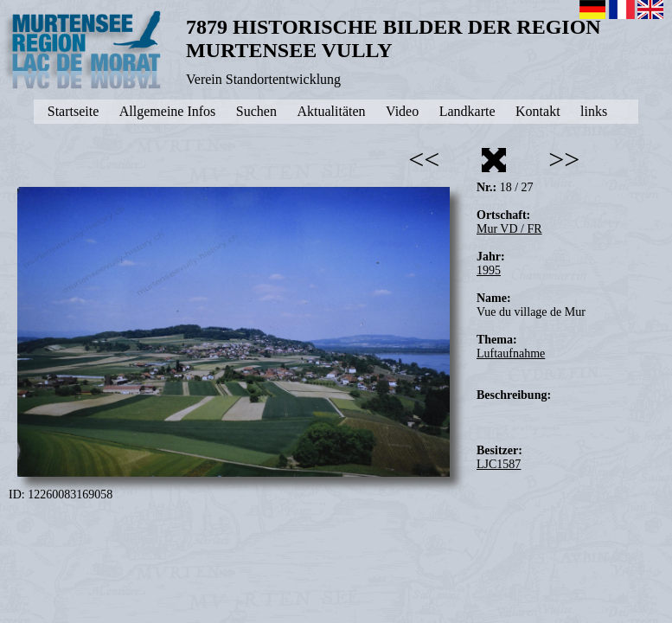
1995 (489, 270)
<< (424, 159)
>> (564, 159)
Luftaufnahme (511, 353)
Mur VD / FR (509, 229)
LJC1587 (499, 464)
